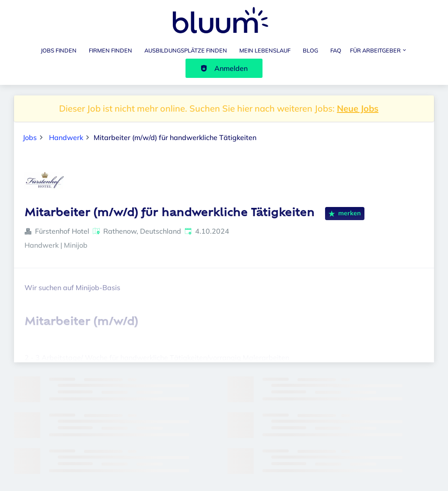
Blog (310, 50)
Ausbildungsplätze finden (186, 50)
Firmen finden (110, 50)
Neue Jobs (358, 108)
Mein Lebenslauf (265, 50)
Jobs (30, 137)
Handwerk (66, 137)
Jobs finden (59, 50)
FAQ (336, 50)
